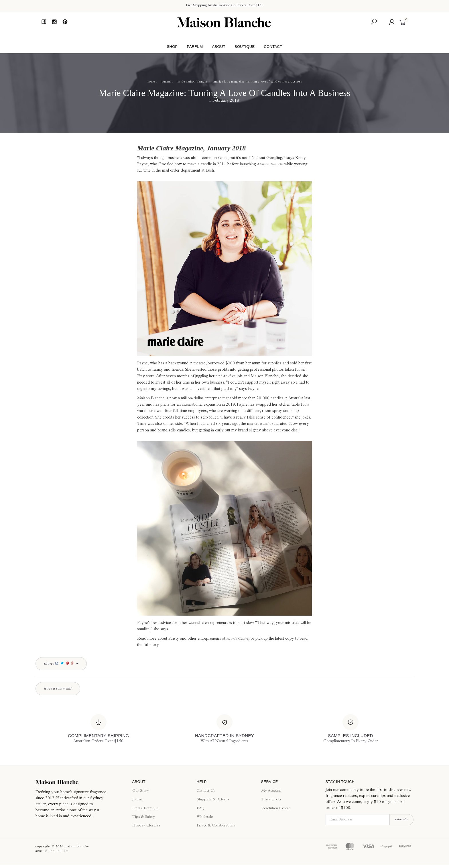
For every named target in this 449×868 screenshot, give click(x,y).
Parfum (195, 47)
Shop (172, 47)
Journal (138, 800)
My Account (271, 791)
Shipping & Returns (213, 800)
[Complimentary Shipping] (98, 729)
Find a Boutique (145, 809)
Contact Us (206, 791)
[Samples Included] (351, 729)
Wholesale (205, 817)
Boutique (245, 47)
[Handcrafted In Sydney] (224, 729)
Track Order (271, 800)
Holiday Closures (146, 826)
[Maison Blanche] (80, 782)
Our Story (141, 791)
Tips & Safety (144, 817)
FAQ (201, 809)
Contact (273, 47)
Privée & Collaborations (216, 826)
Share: (61, 663)
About (218, 47)
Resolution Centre (276, 809)
